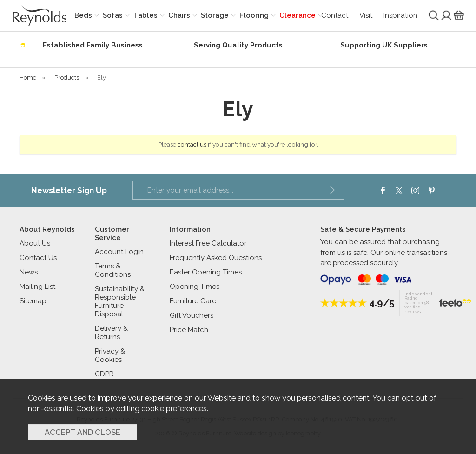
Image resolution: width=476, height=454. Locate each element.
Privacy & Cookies (110, 355)
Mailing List (37, 287)
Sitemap (33, 301)
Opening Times (195, 287)
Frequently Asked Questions (216, 258)
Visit (366, 15)
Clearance (297, 15)
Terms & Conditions (113, 270)
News (29, 272)
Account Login (119, 252)
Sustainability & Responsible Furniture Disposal (120, 301)
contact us (192, 144)
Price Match (189, 330)
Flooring (254, 15)
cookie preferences (174, 408)
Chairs (179, 15)
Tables (145, 15)
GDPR (104, 374)
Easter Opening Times (206, 272)
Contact (335, 15)
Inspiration (400, 15)
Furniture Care (193, 301)
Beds (83, 15)
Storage (215, 15)
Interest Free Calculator (208, 243)
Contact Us (38, 258)
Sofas (113, 15)
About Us (35, 243)
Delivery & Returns (111, 333)
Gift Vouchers (192, 315)
